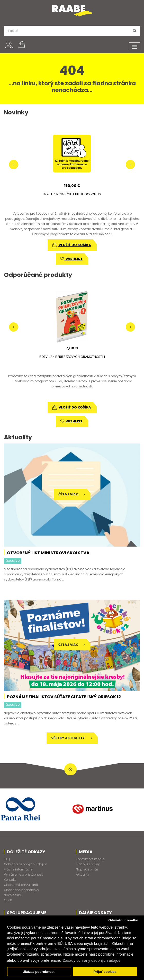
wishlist (71, 259)
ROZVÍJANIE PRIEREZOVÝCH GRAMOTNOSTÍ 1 (72, 357)
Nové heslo (12, 895)
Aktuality (83, 874)
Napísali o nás (87, 869)
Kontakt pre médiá (90, 859)
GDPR (8, 900)
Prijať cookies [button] (105, 972)
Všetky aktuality (72, 738)
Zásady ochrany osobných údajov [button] (91, 960)
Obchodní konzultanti (21, 885)
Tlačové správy (88, 864)
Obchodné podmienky (21, 890)
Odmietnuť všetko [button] (123, 920)
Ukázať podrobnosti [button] (39, 972)
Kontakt (10, 880)
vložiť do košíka (72, 245)
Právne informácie (18, 869)
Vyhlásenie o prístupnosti (24, 874)
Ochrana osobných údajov (25, 864)
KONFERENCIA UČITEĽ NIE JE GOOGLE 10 (72, 194)
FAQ (7, 859)
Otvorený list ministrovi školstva (48, 553)
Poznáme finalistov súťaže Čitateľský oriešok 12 (64, 697)
